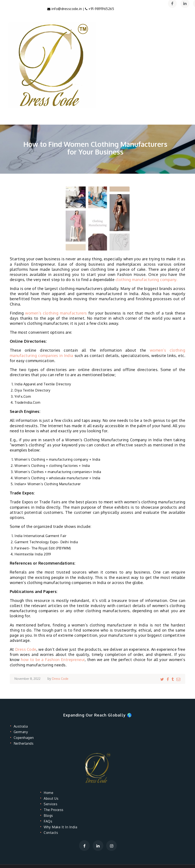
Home (49, 793)
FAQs (49, 821)
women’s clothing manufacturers (56, 313)
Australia (22, 726)
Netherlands (25, 743)
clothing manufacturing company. (147, 280)
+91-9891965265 (101, 9)
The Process (55, 810)
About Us (52, 798)
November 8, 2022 (29, 679)
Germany (22, 732)
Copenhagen (25, 738)
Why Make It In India (63, 827)
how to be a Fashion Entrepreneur (53, 660)
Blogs (49, 816)
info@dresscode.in (67, 9)
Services (51, 804)
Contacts (52, 833)
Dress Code (26, 650)
